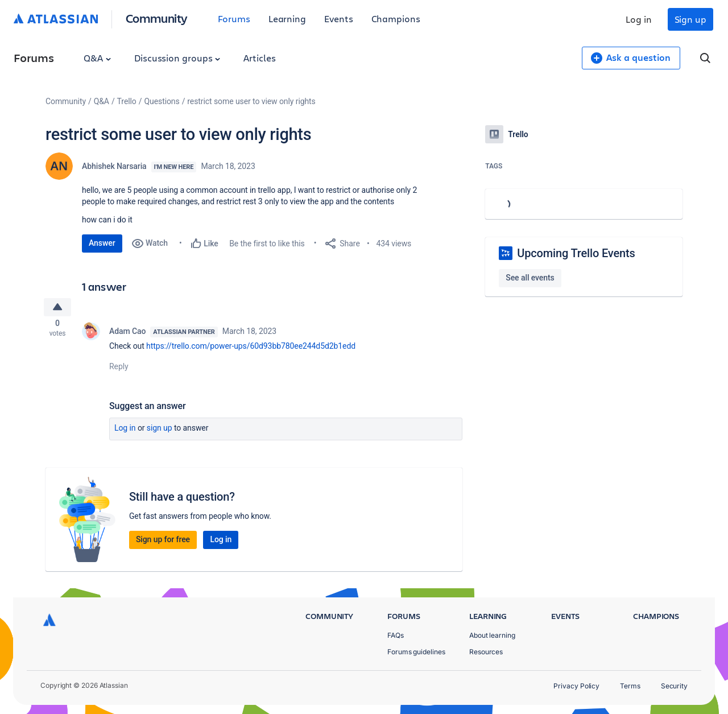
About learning (492, 635)
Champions (396, 18)
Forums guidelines (416, 652)
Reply (119, 370)
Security (674, 686)
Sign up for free (163, 543)
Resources (486, 652)
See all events (530, 278)
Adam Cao (127, 335)
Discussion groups (177, 58)
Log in (639, 19)
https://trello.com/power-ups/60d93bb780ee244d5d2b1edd (251, 349)
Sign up (690, 19)
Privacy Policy (576, 686)
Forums (234, 18)
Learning (287, 18)
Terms (630, 686)
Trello (127, 101)
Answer (102, 243)
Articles (259, 58)
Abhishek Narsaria (114, 166)
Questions (162, 101)
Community (157, 18)
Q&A (97, 58)
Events (339, 18)
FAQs (396, 635)
